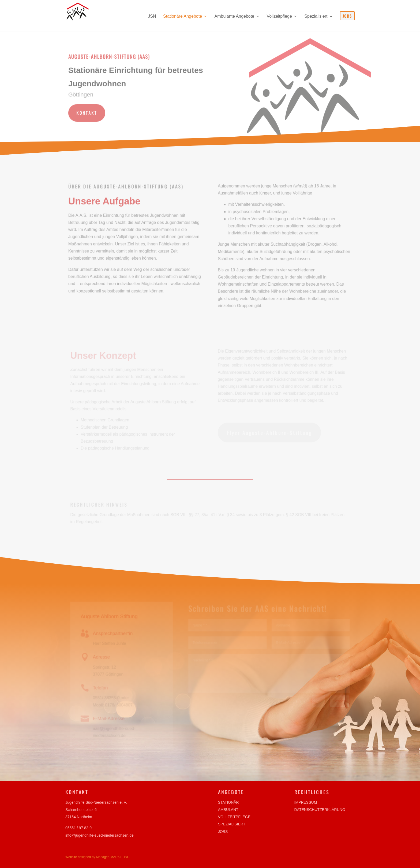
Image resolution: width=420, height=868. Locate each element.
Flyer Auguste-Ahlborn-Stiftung (269, 433)
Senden (339, 701)
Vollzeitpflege (234, 817)
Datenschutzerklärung (320, 810)
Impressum (306, 802)
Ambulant (228, 810)
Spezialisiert (232, 824)
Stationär (228, 802)
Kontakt (88, 112)
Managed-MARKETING (113, 857)
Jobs (223, 832)
